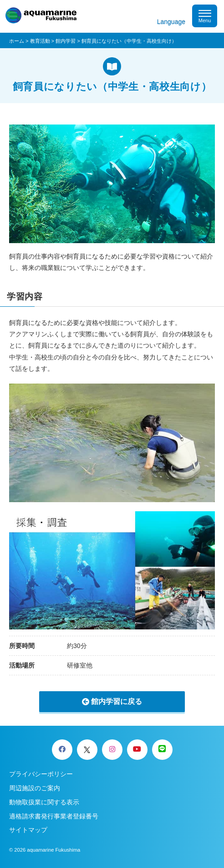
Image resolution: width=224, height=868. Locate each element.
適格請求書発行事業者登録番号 (54, 816)
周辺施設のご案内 (35, 788)
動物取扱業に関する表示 (44, 802)
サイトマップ (28, 830)
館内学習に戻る (117, 701)
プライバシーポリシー (41, 774)
